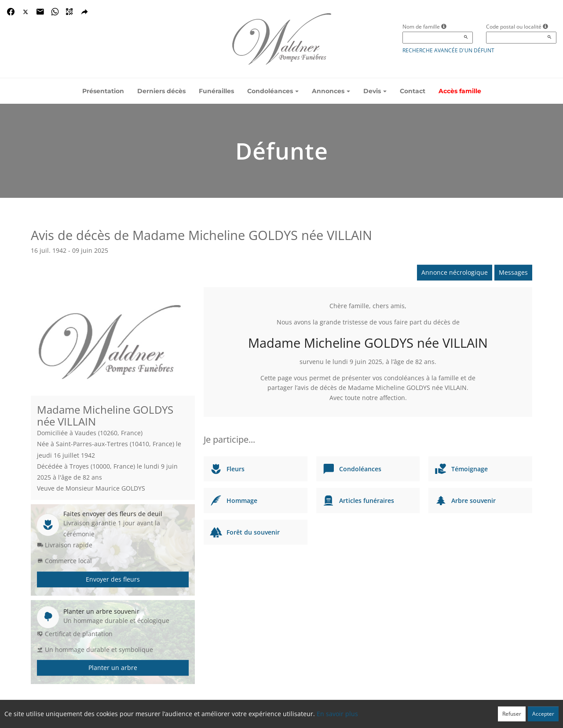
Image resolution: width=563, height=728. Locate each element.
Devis (375, 91)
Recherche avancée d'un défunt (448, 50)
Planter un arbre (113, 668)
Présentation (103, 91)
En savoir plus (337, 714)
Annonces (331, 91)
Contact (413, 91)
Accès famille (460, 91)
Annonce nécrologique (455, 272)
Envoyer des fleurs (113, 579)
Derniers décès (161, 91)
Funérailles (216, 91)
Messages (513, 272)
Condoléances (273, 91)
